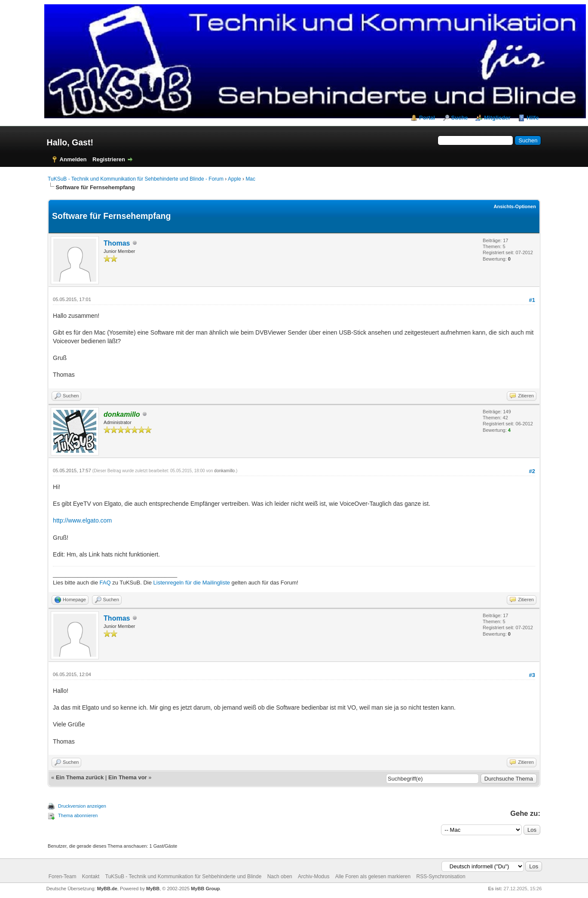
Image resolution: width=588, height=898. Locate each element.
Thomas (117, 243)
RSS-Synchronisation (441, 876)
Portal (427, 118)
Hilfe (533, 118)
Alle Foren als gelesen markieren (373, 876)
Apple (234, 179)
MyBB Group (205, 889)
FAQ (105, 583)
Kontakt (91, 876)
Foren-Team (63, 876)
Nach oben (280, 876)
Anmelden (73, 159)
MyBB (153, 889)
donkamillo (224, 471)
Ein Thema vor (128, 777)
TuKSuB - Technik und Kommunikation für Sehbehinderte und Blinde (184, 876)
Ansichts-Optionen (515, 206)
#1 (532, 300)
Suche (460, 118)
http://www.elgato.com (82, 520)
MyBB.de (107, 889)
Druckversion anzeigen (82, 806)
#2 (532, 471)
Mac (250, 179)
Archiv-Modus (314, 876)
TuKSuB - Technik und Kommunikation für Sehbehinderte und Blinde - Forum (136, 179)
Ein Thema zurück (80, 777)
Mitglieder (497, 118)
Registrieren (109, 159)
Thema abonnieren (78, 815)
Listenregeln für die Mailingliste (192, 583)
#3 (532, 675)
